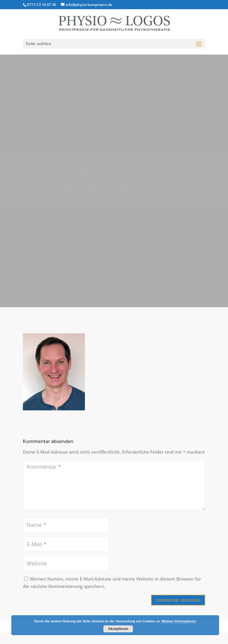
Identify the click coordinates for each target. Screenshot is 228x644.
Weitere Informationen (179, 621)
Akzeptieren (118, 629)
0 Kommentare (145, 187)
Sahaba (84, 187)
